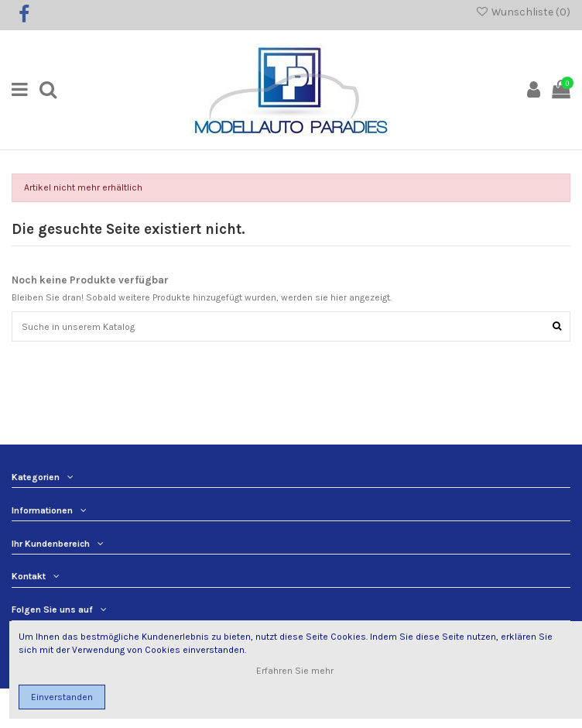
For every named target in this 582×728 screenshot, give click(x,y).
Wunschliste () (523, 12)
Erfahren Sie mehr (296, 671)
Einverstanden (62, 697)
